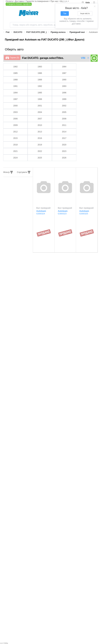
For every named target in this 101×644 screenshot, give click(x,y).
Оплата (10, 1)
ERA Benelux (15, 487)
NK (51, 520)
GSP (11, 498)
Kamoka (13, 509)
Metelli (12, 523)
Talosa (12, 554)
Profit (52, 532)
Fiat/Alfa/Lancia (56, 487)
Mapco (12, 525)
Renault (12, 540)
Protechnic (54, 534)
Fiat (8, 32)
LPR (51, 514)
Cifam (12, 478)
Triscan (12, 557)
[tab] (50, 332)
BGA (52, 469)
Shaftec (53, 545)
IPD (50, 498)
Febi (51, 489)
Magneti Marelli (16, 520)
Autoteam (13, 469)
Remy (12, 543)
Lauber (52, 509)
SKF (51, 540)
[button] (50, 332)
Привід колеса (58, 32)
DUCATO (18, 32)
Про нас (55, 1)
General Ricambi (17, 503)
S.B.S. (52, 548)
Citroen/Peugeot (16, 480)
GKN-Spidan (15, 500)
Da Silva (53, 478)
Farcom (53, 492)
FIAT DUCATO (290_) (36, 32)
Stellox (52, 543)
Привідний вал (77, 32)
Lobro (52, 512)
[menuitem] (86, 3)
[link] (8, 32)
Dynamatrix (55, 480)
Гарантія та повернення (37, 1)
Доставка (20, 1)
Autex (11, 472)
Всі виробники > (88, 456)
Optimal (13, 532)
